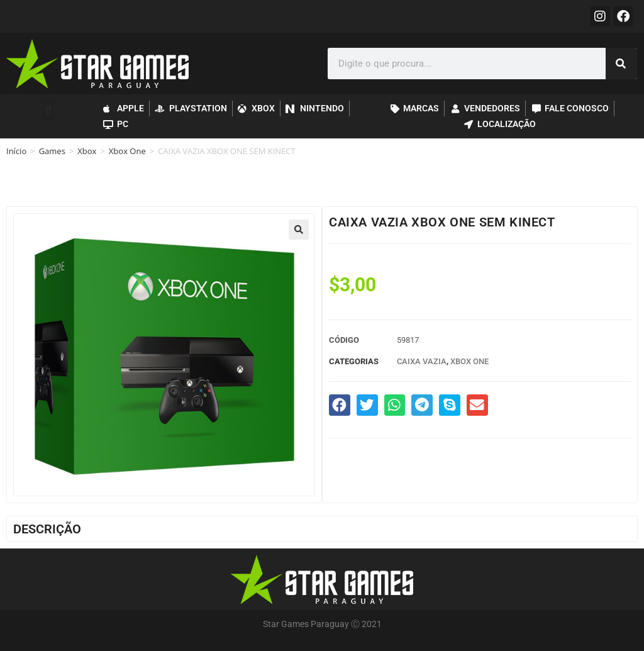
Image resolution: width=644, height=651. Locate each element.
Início (16, 151)
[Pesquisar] (621, 64)
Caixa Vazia (422, 361)
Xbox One (127, 151)
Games (52, 151)
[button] (48, 111)
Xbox (87, 151)
